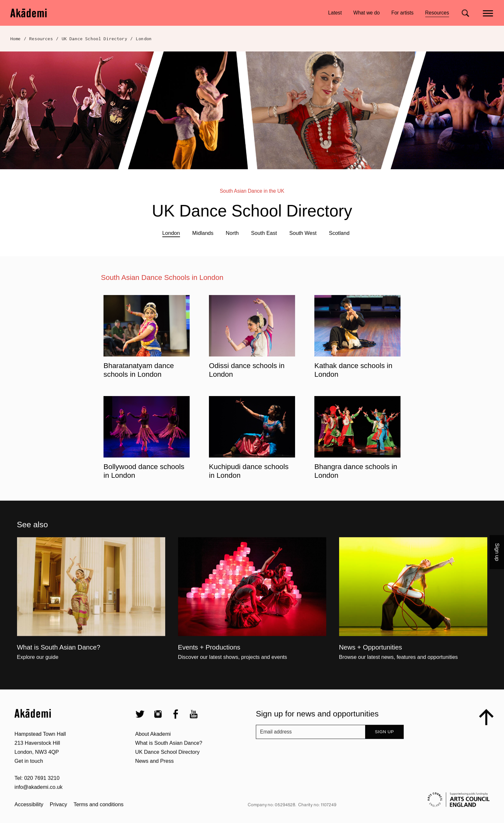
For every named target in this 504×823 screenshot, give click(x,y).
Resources (437, 14)
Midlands (203, 233)
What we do (366, 13)
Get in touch (29, 781)
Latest (335, 13)
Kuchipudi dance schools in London (249, 471)
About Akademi (153, 754)
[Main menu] (488, 13)
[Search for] (465, 13)
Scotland (339, 233)
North (232, 233)
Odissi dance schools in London (247, 370)
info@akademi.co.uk (38, 808)
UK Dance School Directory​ (94, 39)
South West (303, 233)
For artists (402, 13)
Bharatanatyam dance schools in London (139, 370)
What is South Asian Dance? (169, 763)
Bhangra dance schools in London (356, 471)
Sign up (384, 752)
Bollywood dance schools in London (144, 471)
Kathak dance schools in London (353, 370)
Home (16, 39)
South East (264, 233)
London (171, 233)
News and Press (155, 781)
